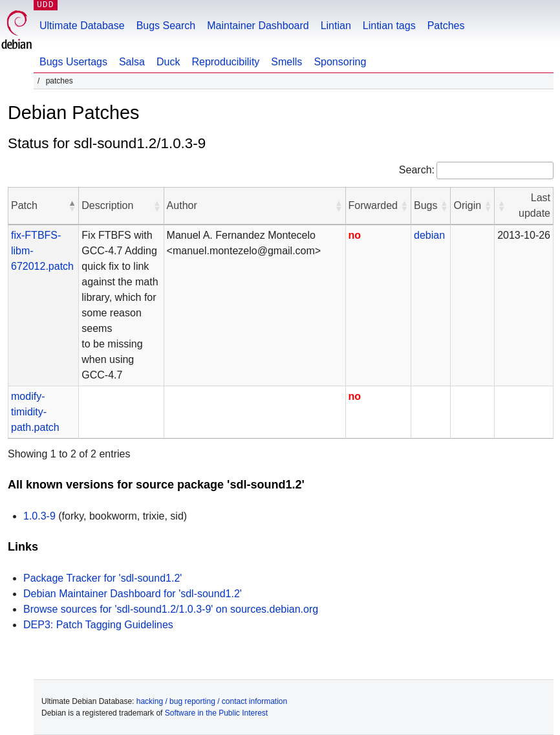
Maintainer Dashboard (258, 26)
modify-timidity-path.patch (35, 412)
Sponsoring (340, 62)
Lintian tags (389, 26)
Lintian (336, 26)
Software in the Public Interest (216, 713)
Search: (417, 170)
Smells (286, 62)
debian (429, 235)
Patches (446, 26)
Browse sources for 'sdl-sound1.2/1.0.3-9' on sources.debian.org (171, 609)
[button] (72, 206)
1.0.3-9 (39, 516)
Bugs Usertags (73, 62)
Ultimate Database (82, 26)
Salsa (132, 62)
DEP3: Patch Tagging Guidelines (98, 625)
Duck (168, 62)
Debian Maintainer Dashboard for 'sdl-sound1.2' (133, 594)
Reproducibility (225, 62)
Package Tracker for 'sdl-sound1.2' (102, 578)
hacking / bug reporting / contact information (212, 701)
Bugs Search (166, 26)
